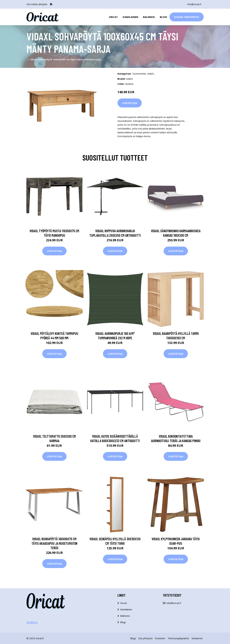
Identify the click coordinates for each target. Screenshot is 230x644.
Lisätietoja (130, 103)
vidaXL (151, 74)
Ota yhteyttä (145, 638)
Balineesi (149, 17)
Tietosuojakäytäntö (178, 638)
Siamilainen (130, 17)
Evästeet (160, 638)
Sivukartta (197, 638)
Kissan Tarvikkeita (187, 17)
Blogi (163, 17)
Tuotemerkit (139, 74)
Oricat (113, 17)
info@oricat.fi (194, 4)
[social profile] (51, 4)
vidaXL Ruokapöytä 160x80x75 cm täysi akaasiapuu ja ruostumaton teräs (54, 543)
